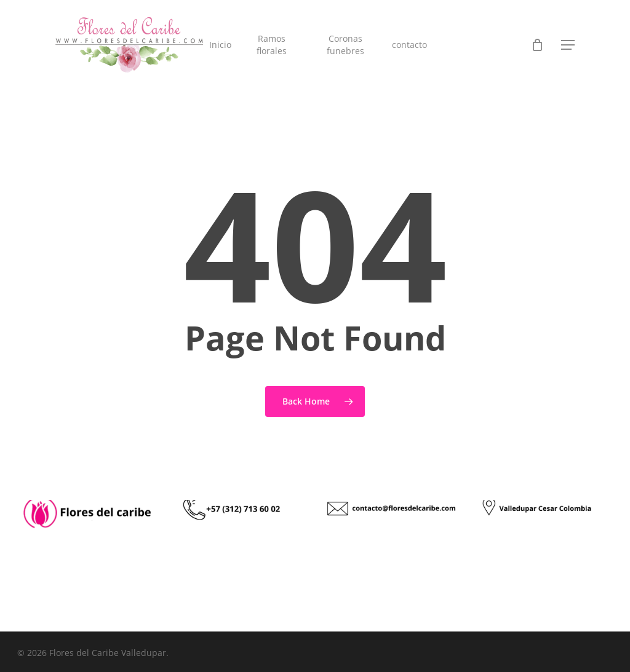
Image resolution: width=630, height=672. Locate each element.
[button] (568, 45)
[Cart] (537, 45)
